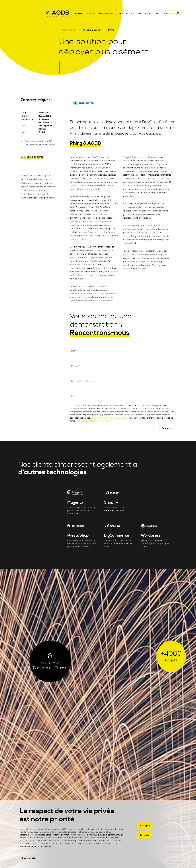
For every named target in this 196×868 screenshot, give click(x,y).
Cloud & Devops (92, 30)
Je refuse (144, 834)
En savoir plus (29, 858)
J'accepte (145, 825)
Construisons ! (175, 16)
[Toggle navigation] (139, 16)
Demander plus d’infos (32, 157)
